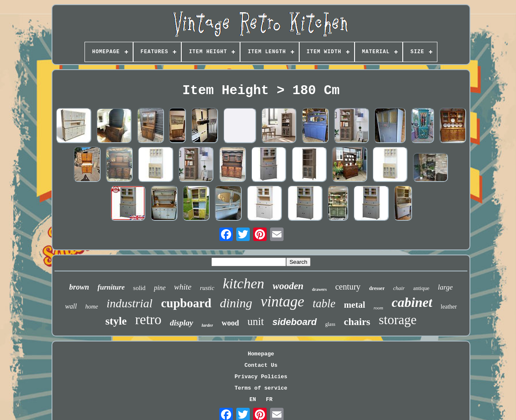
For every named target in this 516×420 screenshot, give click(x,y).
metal (355, 305)
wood (230, 323)
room (378, 308)
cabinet (412, 302)
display (182, 323)
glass (330, 324)
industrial (130, 303)
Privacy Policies (261, 377)
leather (449, 307)
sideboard (294, 322)
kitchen (243, 283)
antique (421, 288)
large (445, 287)
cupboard (186, 303)
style (116, 321)
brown (79, 287)
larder (207, 325)
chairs (357, 322)
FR (269, 400)
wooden (288, 286)
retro (148, 320)
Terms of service (261, 388)
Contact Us (261, 365)
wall (71, 306)
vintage (283, 302)
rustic (207, 288)
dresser (377, 288)
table (324, 303)
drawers (319, 289)
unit (255, 321)
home (92, 307)
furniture (111, 287)
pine (160, 288)
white (183, 287)
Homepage (261, 354)
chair (399, 288)
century (348, 287)
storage (398, 320)
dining (236, 303)
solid (139, 288)
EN (253, 400)
